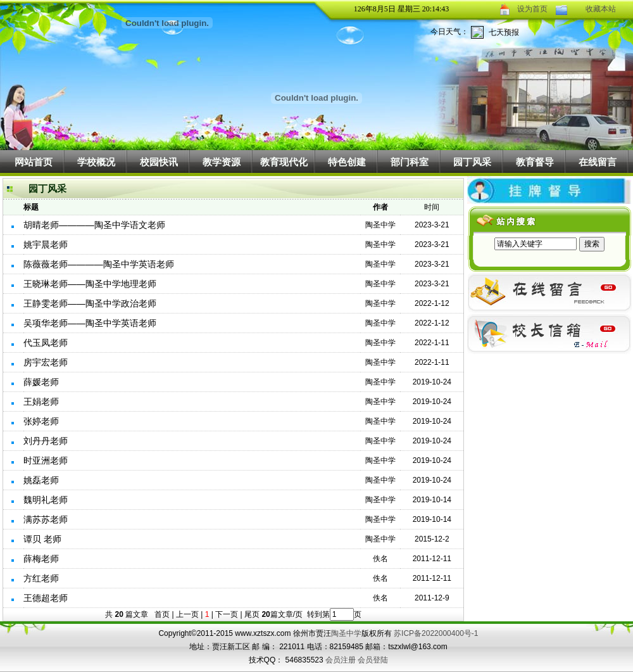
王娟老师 (41, 402)
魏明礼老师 (46, 500)
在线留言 (598, 162)
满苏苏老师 (46, 519)
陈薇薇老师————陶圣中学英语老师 (99, 264)
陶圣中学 (346, 633)
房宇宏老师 (46, 362)
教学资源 (222, 162)
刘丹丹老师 (46, 441)
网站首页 (34, 162)
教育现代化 (284, 162)
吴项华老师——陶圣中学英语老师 (90, 323)
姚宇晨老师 (46, 244)
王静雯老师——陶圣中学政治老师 (90, 303)
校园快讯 (159, 162)
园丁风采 (472, 162)
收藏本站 (601, 9)
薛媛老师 (41, 382)
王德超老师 (46, 598)
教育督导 (535, 162)
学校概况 (96, 162)
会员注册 (341, 660)
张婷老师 (41, 421)
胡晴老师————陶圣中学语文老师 (94, 225)
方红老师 (41, 578)
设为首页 (532, 9)
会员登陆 (373, 660)
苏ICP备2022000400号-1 (436, 633)
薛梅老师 (41, 559)
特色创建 (347, 162)
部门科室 (410, 162)
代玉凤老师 (46, 343)
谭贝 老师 (42, 539)
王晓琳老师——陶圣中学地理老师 (90, 284)
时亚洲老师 (46, 460)
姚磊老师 (41, 480)
